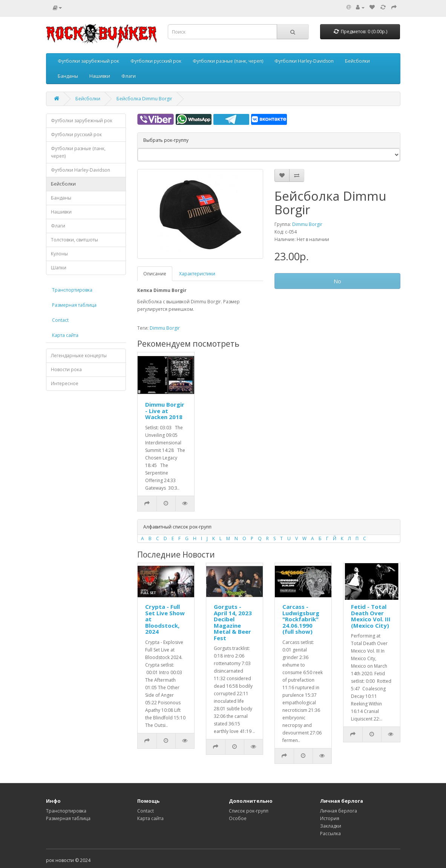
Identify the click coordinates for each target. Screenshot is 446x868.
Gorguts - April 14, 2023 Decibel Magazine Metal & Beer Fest (233, 622)
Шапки (59, 268)
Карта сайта (65, 335)
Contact (60, 320)
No (337, 281)
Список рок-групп (249, 811)
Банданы (68, 76)
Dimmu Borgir (307, 224)
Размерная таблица (74, 305)
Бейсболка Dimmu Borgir (144, 99)
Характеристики (197, 274)
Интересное (65, 383)
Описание (155, 274)
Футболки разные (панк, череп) (228, 61)
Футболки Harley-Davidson (304, 61)
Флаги (129, 76)
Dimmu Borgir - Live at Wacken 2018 (165, 411)
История (330, 818)
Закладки (331, 826)
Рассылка (330, 833)
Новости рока (66, 369)
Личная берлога (339, 811)
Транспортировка (72, 290)
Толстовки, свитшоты (74, 240)
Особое (238, 818)
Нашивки (100, 76)
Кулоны (59, 254)
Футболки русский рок (156, 61)
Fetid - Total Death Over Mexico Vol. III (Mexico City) (371, 616)
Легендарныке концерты (79, 356)
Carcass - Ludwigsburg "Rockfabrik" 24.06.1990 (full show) (301, 619)
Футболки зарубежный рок (88, 61)
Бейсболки (357, 61)
